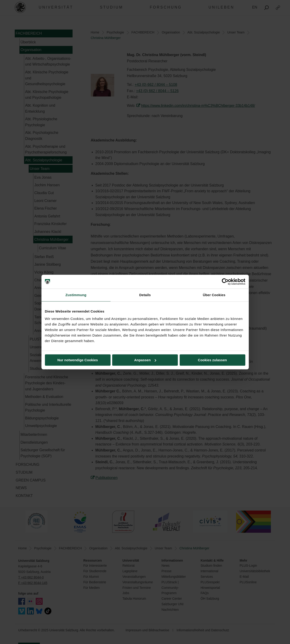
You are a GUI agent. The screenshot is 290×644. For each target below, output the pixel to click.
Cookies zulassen (212, 360)
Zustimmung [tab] (76, 295)
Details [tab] (145, 295)
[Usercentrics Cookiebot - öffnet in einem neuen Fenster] (225, 282)
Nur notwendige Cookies (78, 360)
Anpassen (145, 360)
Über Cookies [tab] (214, 295)
